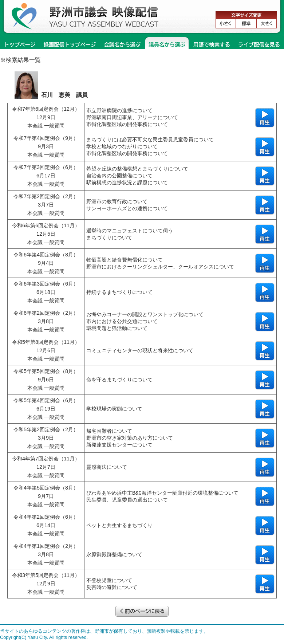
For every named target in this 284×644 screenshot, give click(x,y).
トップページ (20, 45)
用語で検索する (212, 45)
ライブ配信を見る (259, 45)
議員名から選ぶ (167, 45)
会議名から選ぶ (122, 45)
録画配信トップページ (70, 45)
